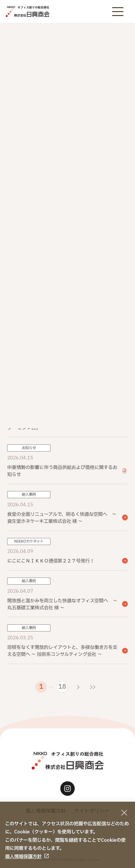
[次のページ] (78, 687)
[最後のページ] (93, 687)
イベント (98, 137)
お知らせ (98, 120)
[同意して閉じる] (124, 813)
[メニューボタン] (118, 11)
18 (62, 687)
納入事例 (98, 171)
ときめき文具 (37, 188)
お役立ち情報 (37, 171)
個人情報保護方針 (23, 857)
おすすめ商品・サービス (98, 154)
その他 (98, 188)
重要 (37, 137)
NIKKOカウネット (37, 154)
